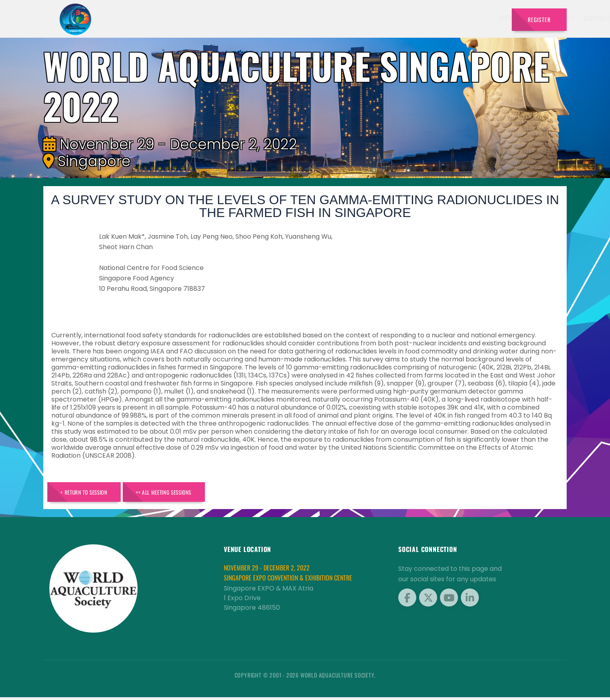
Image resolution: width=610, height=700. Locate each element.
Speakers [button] (291, 18)
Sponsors (413, 18)
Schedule (376, 18)
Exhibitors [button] (334, 18)
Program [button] (449, 18)
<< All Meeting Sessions (182, 493)
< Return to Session (90, 493)
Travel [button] (485, 18)
